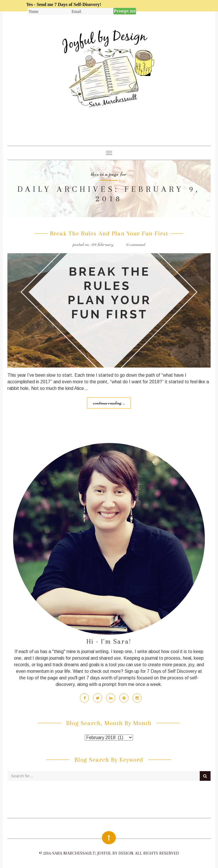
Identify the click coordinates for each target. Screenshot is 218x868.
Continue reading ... (109, 403)
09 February (103, 244)
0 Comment (136, 244)
